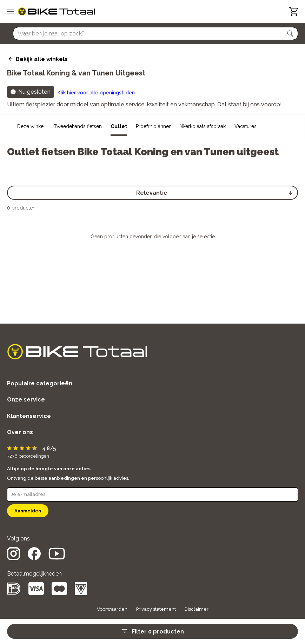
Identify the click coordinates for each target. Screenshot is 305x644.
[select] (152, 193)
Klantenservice (29, 416)
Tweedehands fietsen (78, 126)
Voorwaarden (112, 609)
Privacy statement (156, 609)
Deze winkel (31, 126)
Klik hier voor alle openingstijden (96, 93)
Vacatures (246, 126)
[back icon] (10, 59)
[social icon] (14, 558)
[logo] (56, 12)
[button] (290, 34)
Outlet (119, 126)
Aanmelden (28, 511)
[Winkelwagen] (294, 11)
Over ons (20, 432)
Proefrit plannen (154, 126)
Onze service (26, 400)
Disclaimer (197, 609)
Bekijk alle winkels (42, 59)
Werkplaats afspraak (203, 126)
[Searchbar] (152, 34)
